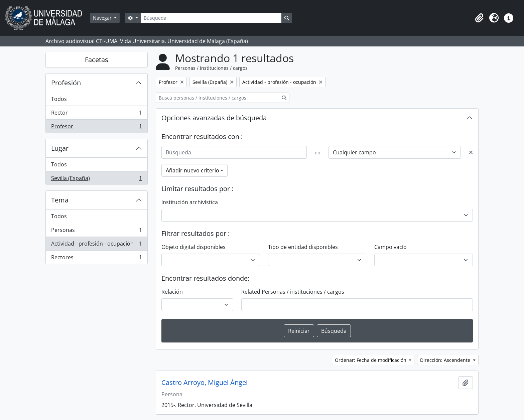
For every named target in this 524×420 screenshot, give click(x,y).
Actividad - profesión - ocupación (96, 245)
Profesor (96, 128)
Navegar (103, 18)
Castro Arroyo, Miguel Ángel (205, 383)
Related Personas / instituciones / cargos (293, 292)
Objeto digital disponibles (193, 247)
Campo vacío (390, 247)
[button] (479, 18)
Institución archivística (190, 202)
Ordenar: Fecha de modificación (371, 360)
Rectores (96, 259)
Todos (59, 99)
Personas (96, 231)
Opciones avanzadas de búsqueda (214, 118)
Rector (96, 114)
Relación (172, 292)
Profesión (66, 83)
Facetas (97, 60)
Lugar (60, 148)
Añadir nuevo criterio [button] (192, 170)
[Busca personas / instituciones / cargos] (217, 98)
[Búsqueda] (211, 18)
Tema (60, 200)
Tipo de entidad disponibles (303, 247)
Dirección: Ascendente (446, 360)
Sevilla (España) (96, 179)
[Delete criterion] (471, 152)
